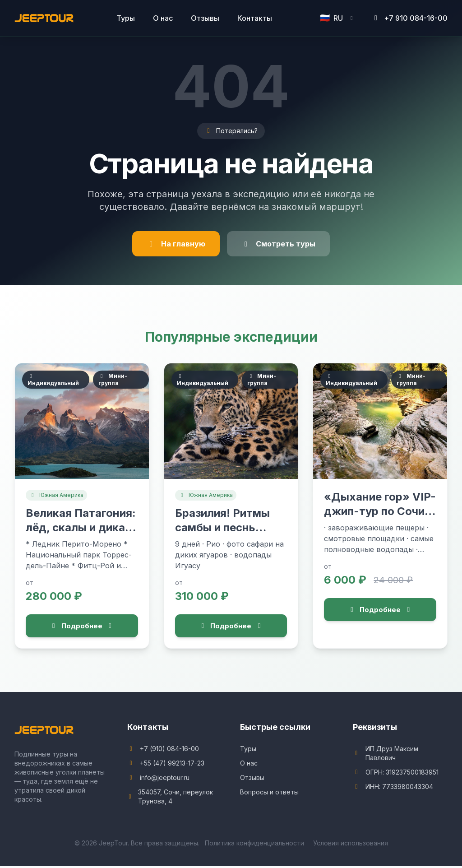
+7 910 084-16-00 (409, 18)
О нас (163, 18)
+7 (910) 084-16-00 (169, 751)
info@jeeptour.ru (165, 780)
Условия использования (351, 845)
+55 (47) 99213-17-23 (172, 765)
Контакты (255, 18)
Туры (126, 18)
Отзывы (205, 18)
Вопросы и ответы (269, 794)
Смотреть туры (278, 244)
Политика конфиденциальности (254, 845)
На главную (176, 244)
